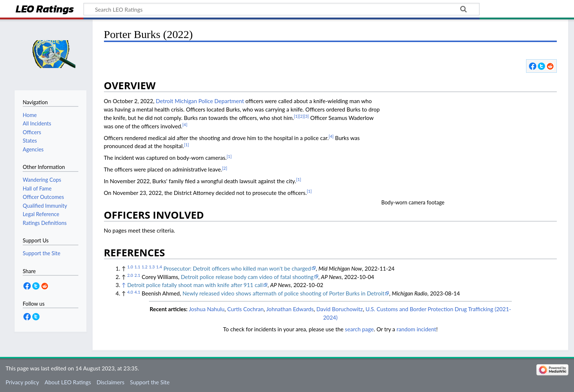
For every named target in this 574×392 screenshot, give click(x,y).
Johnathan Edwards (290, 309)
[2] (301, 116)
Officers (32, 132)
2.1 (137, 275)
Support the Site (150, 382)
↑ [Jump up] (124, 285)
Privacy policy (22, 382)
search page (359, 329)
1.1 (137, 267)
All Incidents (37, 123)
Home (30, 115)
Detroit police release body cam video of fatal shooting (247, 277)
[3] (306, 116)
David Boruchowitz (340, 309)
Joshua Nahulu (207, 309)
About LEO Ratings (68, 382)
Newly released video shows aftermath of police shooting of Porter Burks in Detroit (283, 293)
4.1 (137, 292)
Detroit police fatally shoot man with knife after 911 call (195, 285)
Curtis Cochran (246, 309)
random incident (416, 329)
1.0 (130, 267)
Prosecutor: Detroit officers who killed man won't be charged (237, 268)
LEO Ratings (45, 10)
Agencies (33, 149)
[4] (185, 125)
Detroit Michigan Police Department (200, 101)
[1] (297, 116)
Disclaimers (111, 382)
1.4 (159, 267)
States (30, 141)
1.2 (145, 267)
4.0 (130, 292)
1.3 (152, 267)
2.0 (130, 275)
